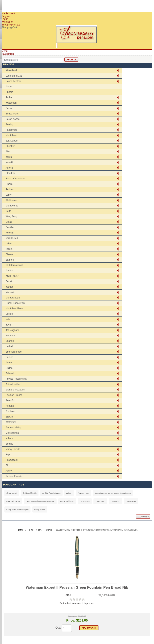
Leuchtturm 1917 (15, 76)
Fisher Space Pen (15, 303)
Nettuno (10, 406)
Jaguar (9, 287)
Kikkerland (11, 70)
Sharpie (10, 341)
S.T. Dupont (12, 141)
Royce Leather (13, 81)
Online (9, 368)
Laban (9, 244)
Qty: (58, 628)
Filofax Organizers (15, 179)
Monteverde (12, 206)
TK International (14, 265)
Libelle (9, 184)
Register (6, 16)
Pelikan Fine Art (14, 476)
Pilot (8, 152)
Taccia (9, 249)
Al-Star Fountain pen (51, 493)
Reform (10, 233)
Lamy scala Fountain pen (17, 509)
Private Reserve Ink (16, 379)
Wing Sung (12, 216)
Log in (5, 19)
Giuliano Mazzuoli (15, 390)
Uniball (9, 346)
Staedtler (10, 173)
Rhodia (9, 92)
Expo (8, 455)
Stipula (9, 417)
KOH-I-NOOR (13, 276)
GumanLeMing (14, 428)
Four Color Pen (13, 501)
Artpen (69, 493)
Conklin (10, 227)
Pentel (9, 363)
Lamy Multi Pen (67, 501)
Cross (9, 108)
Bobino (9, 444)
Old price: (73, 616)
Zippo (9, 87)
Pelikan (10, 189)
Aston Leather (13, 384)
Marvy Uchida (13, 449)
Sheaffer (10, 146)
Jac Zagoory (12, 330)
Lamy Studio (40, 509)
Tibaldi (9, 271)
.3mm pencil (12, 493)
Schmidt (10, 373)
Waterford (11, 422)
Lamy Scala (131, 501)
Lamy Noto (100, 501)
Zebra (9, 157)
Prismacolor (12, 460)
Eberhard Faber (14, 352)
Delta (8, 211)
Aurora (9, 168)
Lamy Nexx (85, 501)
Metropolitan (12, 433)
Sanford (10, 260)
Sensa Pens (12, 114)
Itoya (8, 325)
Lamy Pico (115, 501)
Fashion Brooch (14, 395)
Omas (9, 222)
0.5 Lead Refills (30, 493)
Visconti (10, 292)
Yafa (8, 319)
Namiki (9, 162)
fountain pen (83, 493)
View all (145, 517)
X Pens (10, 438)
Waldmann (11, 200)
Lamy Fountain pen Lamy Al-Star (40, 501)
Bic (7, 465)
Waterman (11, 103)
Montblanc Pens (14, 308)
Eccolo (9, 314)
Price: (71, 620)
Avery (9, 471)
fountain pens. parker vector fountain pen (113, 493)
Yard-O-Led (12, 238)
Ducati (9, 281)
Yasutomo (11, 336)
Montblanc (11, 135)
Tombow (10, 411)
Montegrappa (13, 298)
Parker (9, 97)
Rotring (10, 124)
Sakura (9, 357)
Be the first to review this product (77, 603)
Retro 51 (10, 400)
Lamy (9, 195)
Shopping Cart (9, 27)
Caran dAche (13, 119)
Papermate (12, 130)
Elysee (9, 254)
